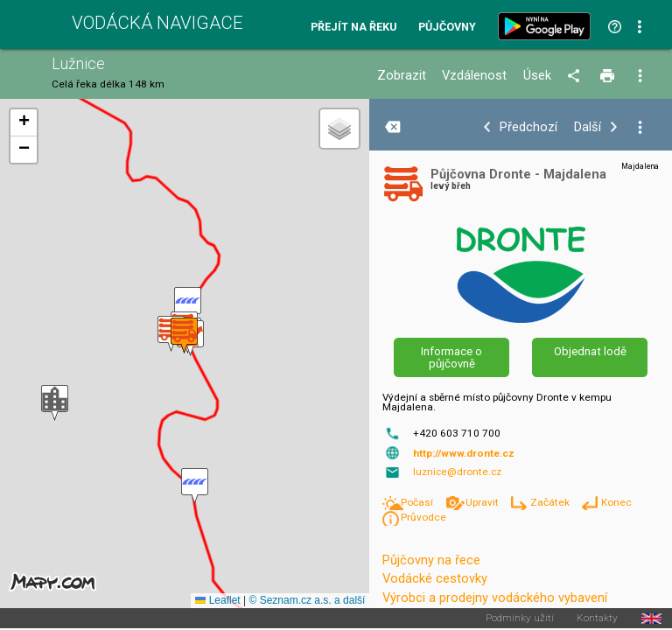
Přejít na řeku (353, 28)
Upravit (483, 502)
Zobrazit (402, 76)
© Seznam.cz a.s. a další (307, 600)
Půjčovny (447, 28)
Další (588, 127)
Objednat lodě (590, 351)
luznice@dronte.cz (457, 472)
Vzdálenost (474, 76)
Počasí (418, 502)
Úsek (537, 76)
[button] (195, 486)
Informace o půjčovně (451, 357)
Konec (616, 502)
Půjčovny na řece (431, 560)
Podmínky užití (520, 619)
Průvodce (423, 517)
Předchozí (528, 127)
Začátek (551, 502)
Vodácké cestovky (435, 578)
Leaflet (217, 600)
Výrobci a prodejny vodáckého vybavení (495, 598)
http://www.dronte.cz (464, 453)
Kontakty (597, 619)
